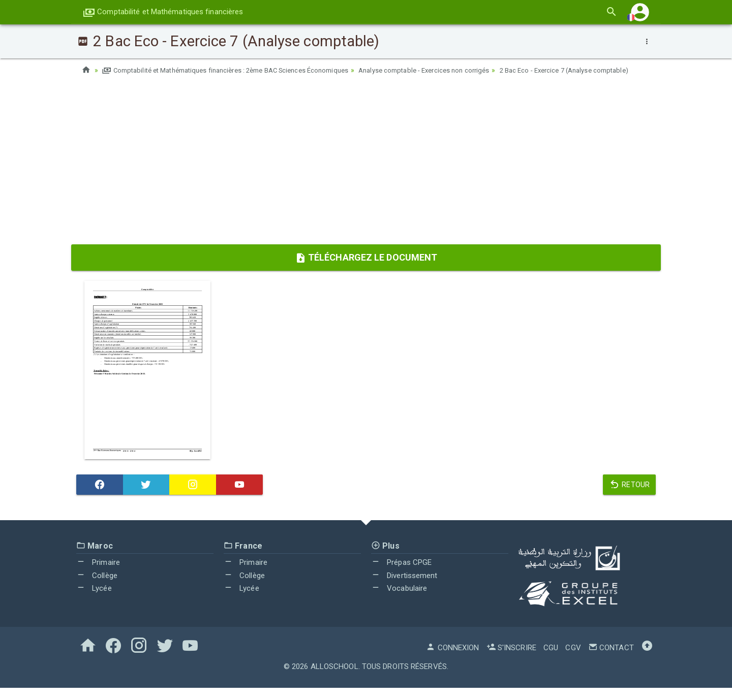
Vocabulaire (399, 600)
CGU (551, 660)
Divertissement (404, 588)
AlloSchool (334, 679)
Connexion (452, 660)
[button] (640, 12)
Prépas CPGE (401, 575)
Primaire (98, 575)
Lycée (94, 600)
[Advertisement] (366, 175)
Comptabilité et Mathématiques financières (163, 12)
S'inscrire (511, 660)
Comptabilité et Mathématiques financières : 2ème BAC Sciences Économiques (237, 70)
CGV (573, 660)
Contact (611, 660)
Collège (97, 588)
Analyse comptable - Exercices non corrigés (452, 70)
